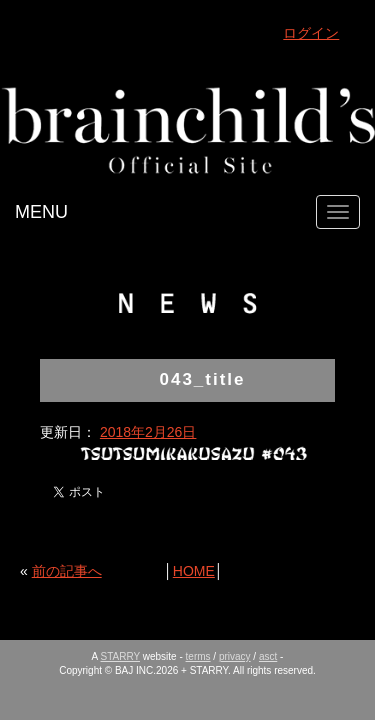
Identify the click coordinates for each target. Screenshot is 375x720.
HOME (194, 571)
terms (198, 656)
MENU (41, 212)
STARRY (120, 656)
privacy (235, 656)
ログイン (311, 33)
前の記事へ (67, 571)
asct (268, 656)
